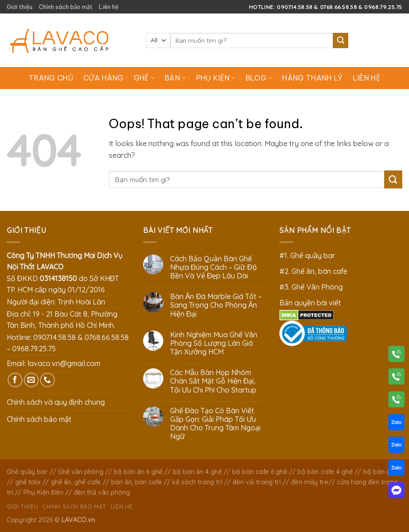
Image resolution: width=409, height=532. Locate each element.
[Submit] (341, 40)
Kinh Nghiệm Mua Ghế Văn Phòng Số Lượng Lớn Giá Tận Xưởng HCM (214, 343)
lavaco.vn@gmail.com (64, 363)
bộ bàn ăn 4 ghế (197, 472)
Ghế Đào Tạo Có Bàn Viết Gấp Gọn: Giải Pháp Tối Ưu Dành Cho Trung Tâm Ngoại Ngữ (215, 424)
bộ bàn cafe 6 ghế (260, 472)
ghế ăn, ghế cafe (76, 482)
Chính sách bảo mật (66, 7)
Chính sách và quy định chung (56, 402)
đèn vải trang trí (257, 482)
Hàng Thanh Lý (312, 78)
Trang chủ (51, 78)
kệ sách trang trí (197, 482)
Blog (259, 78)
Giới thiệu (20, 7)
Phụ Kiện (216, 78)
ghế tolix (28, 482)
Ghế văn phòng (81, 472)
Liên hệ (109, 7)
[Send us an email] (31, 380)
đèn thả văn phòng (102, 492)
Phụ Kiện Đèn (43, 492)
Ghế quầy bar (27, 472)
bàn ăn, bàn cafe (137, 482)
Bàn (175, 78)
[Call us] (47, 380)
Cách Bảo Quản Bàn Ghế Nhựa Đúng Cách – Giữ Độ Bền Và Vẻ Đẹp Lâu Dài (213, 267)
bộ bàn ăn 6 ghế (138, 472)
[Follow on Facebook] (15, 380)
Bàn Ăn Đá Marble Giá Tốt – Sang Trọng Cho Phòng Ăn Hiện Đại (216, 305)
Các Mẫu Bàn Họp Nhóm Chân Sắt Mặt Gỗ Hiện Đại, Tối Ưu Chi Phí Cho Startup (213, 381)
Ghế (144, 78)
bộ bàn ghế (380, 472)
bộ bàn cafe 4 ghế (325, 472)
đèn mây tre (310, 482)
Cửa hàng (103, 78)
